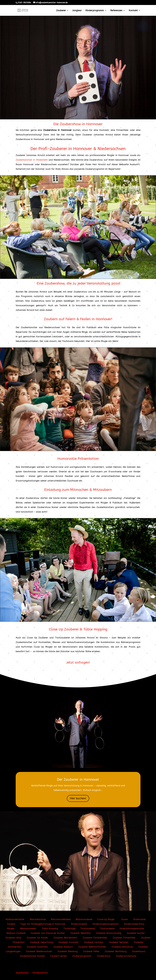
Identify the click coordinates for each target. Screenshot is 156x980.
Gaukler (11, 924)
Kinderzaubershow (134, 924)
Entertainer (140, 919)
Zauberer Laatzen (94, 942)
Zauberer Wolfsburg (116, 951)
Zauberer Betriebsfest (65, 938)
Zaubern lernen (59, 956)
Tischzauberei (88, 928)
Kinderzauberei (79, 924)
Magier (11, 928)
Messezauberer (28, 928)
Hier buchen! (78, 798)
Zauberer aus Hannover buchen (48, 933)
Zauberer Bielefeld (80, 933)
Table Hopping (50, 928)
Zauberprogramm (82, 956)
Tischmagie (69, 928)
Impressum (22, 973)
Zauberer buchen (136, 933)
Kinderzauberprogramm (106, 924)
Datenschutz (40, 973)
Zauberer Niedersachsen (39, 951)
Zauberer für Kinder (37, 938)
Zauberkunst (139, 951)
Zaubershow (104, 956)
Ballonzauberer (84, 919)
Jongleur (77, 11)
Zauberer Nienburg (68, 951)
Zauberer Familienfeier (95, 938)
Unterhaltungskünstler (132, 928)
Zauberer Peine (91, 951)
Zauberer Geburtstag (41, 942)
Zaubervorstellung (126, 956)
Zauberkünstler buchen (32, 956)
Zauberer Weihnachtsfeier (92, 947)
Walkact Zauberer (16, 933)
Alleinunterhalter (15, 919)
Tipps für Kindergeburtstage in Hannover (43, 924)
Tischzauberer (107, 928)
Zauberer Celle (13, 938)
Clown (124, 919)
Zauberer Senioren (119, 942)
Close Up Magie (106, 919)
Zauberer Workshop (122, 947)
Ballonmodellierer (61, 919)
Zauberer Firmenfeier (124, 938)
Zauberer (61, 11)
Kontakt (133, 11)
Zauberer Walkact (63, 947)
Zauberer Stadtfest (37, 947)
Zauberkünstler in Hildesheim (32, 160)
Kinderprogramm (95, 11)
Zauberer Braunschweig (109, 933)
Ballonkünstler (38, 919)
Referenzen (116, 11)
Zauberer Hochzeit (68, 942)
